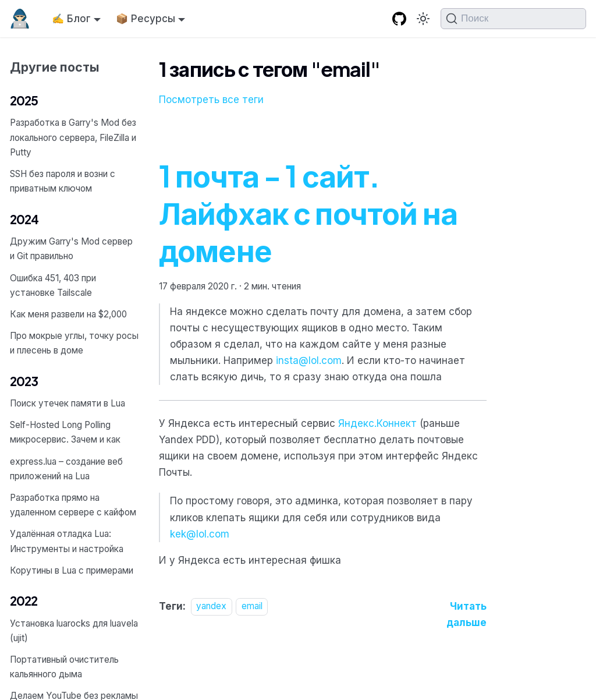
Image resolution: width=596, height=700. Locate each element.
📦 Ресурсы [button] (146, 19)
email (252, 607)
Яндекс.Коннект (377, 423)
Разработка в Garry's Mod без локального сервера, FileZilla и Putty (73, 137)
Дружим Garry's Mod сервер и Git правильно (71, 249)
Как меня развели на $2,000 (68, 314)
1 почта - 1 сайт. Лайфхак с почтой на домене (308, 213)
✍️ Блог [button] (71, 19)
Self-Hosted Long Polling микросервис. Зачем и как (65, 432)
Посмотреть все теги (211, 100)
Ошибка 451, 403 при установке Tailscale (53, 285)
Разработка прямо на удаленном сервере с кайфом (73, 505)
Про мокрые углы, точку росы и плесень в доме (74, 343)
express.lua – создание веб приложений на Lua (66, 469)
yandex (211, 607)
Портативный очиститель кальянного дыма (64, 667)
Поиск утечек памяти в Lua (68, 403)
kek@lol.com (200, 534)
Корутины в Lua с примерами (72, 570)
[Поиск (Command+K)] (513, 19)
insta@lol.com (309, 360)
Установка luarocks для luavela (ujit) (74, 631)
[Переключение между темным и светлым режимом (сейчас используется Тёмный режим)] (423, 19)
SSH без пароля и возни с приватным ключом (63, 181)
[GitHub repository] (399, 19)
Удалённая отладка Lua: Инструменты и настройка (67, 541)
